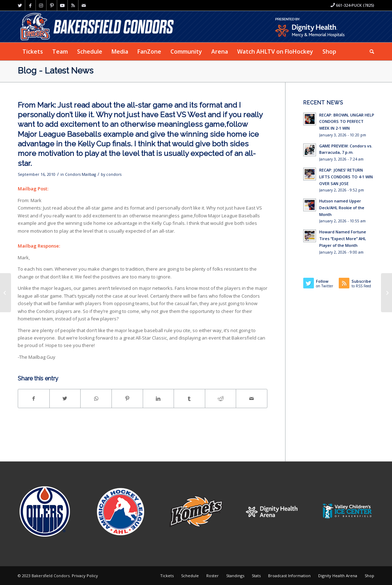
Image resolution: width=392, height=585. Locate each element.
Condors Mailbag (80, 174)
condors (114, 174)
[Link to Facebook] (30, 5)
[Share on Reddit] (221, 399)
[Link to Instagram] (41, 5)
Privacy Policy (85, 576)
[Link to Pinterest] (52, 5)
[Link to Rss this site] (73, 5)
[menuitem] (33, 52)
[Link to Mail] (84, 5)
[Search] (370, 52)
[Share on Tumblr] (189, 399)
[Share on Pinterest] (127, 399)
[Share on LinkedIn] (159, 399)
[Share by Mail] (252, 399)
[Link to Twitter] (20, 5)
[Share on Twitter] (65, 399)
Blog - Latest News (56, 71)
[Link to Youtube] (62, 5)
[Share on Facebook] (34, 399)
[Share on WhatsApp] (96, 399)
